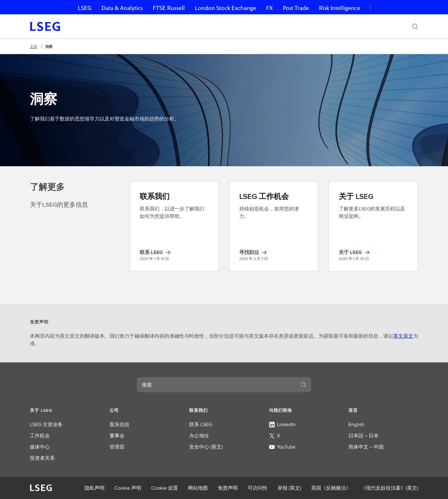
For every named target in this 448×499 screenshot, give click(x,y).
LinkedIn (282, 424)
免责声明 (228, 488)
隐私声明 (95, 488)
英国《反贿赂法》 (331, 488)
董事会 (117, 436)
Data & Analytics (122, 8)
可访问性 (258, 488)
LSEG (85, 8)
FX (269, 8)
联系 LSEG (201, 424)
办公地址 (199, 436)
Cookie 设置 (165, 488)
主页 (34, 47)
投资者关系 (42, 458)
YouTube (282, 447)
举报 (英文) (289, 488)
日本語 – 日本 (364, 436)
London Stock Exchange (225, 8)
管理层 (117, 447)
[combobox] (217, 385)
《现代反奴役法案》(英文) (390, 488)
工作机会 (40, 436)
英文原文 (403, 336)
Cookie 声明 (128, 488)
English (356, 424)
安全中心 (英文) (206, 447)
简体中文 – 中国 (366, 447)
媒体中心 (40, 447)
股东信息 (119, 424)
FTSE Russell (169, 8)
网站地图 (198, 488)
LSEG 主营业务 (46, 424)
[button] (65, 410)
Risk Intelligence (340, 8)
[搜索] (415, 26)
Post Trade (296, 8)
